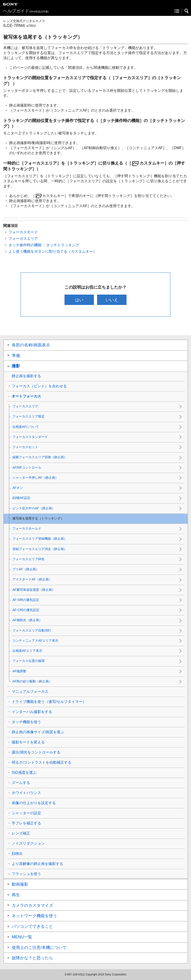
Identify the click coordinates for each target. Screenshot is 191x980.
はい (79, 300)
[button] (187, 11)
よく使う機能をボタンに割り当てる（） (53, 251)
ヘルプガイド (26, 11)
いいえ (112, 300)
